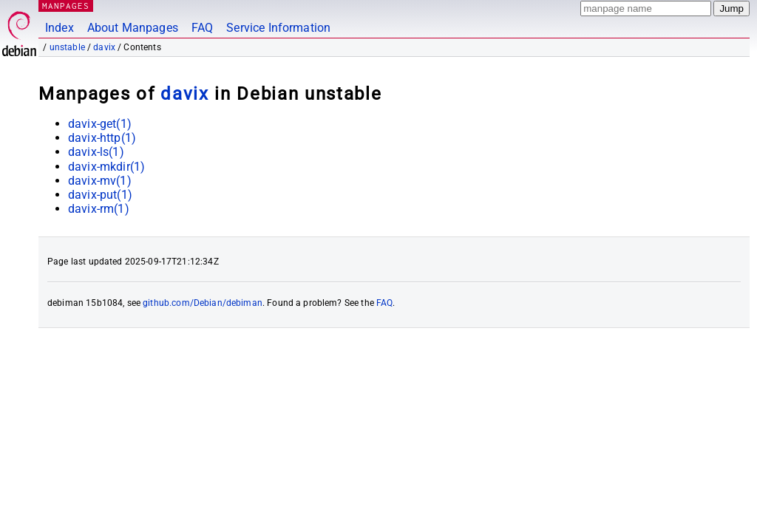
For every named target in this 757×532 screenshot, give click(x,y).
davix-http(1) (102, 138)
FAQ (202, 28)
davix (104, 47)
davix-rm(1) (99, 209)
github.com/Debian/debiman (203, 303)
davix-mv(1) (100, 181)
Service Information (278, 28)
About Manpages (133, 28)
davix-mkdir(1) (106, 167)
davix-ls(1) (96, 152)
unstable (67, 47)
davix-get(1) (100, 124)
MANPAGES (66, 6)
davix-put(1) (100, 195)
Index (60, 28)
